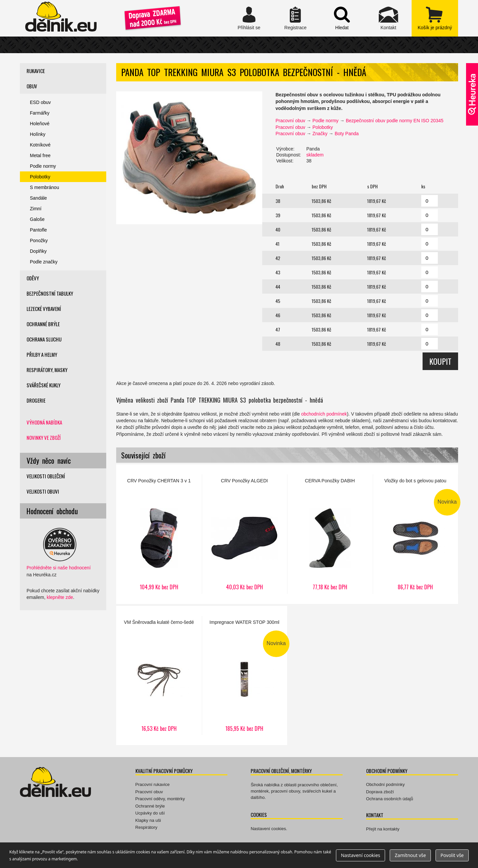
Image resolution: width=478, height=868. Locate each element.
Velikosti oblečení (46, 476)
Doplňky (38, 251)
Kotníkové (40, 145)
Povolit (452, 855)
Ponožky (39, 241)
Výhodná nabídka (44, 422)
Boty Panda (347, 134)
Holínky (38, 134)
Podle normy (325, 121)
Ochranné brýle (43, 324)
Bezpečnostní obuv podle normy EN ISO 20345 (395, 121)
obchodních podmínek (324, 414)
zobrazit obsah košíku (435, 18)
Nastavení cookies (268, 829)
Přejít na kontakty (383, 829)
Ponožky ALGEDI (245, 534)
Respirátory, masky (47, 370)
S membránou (44, 187)
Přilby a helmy (42, 354)
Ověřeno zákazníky (472, 94)
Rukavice (36, 71)
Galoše (37, 219)
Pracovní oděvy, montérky (160, 799)
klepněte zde (60, 597)
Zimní (36, 209)
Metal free (40, 155)
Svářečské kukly (43, 385)
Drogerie (36, 400)
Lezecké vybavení (44, 309)
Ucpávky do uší (150, 813)
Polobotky (322, 127)
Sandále (38, 198)
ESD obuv (40, 102)
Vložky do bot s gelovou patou (416, 534)
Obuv (32, 86)
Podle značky (44, 262)
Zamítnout (410, 855)
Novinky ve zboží (44, 437)
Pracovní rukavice (153, 784)
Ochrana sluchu (44, 339)
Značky (320, 134)
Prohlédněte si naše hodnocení (59, 568)
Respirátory (146, 827)
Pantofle (38, 230)
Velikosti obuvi (43, 491)
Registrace (295, 18)
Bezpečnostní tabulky (50, 293)
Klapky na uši (148, 820)
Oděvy (33, 278)
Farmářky (40, 113)
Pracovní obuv (290, 121)
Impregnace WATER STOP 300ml (245, 676)
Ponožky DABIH (330, 534)
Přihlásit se (249, 18)
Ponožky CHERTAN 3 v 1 (159, 534)
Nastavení (360, 855)
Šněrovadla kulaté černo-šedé (159, 676)
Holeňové (40, 124)
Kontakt (388, 18)
